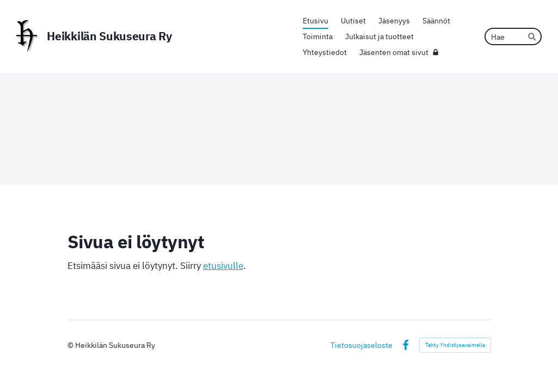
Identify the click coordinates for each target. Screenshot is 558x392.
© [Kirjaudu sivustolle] (71, 345)
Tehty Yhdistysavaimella (455, 345)
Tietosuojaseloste (361, 345)
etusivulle (223, 266)
